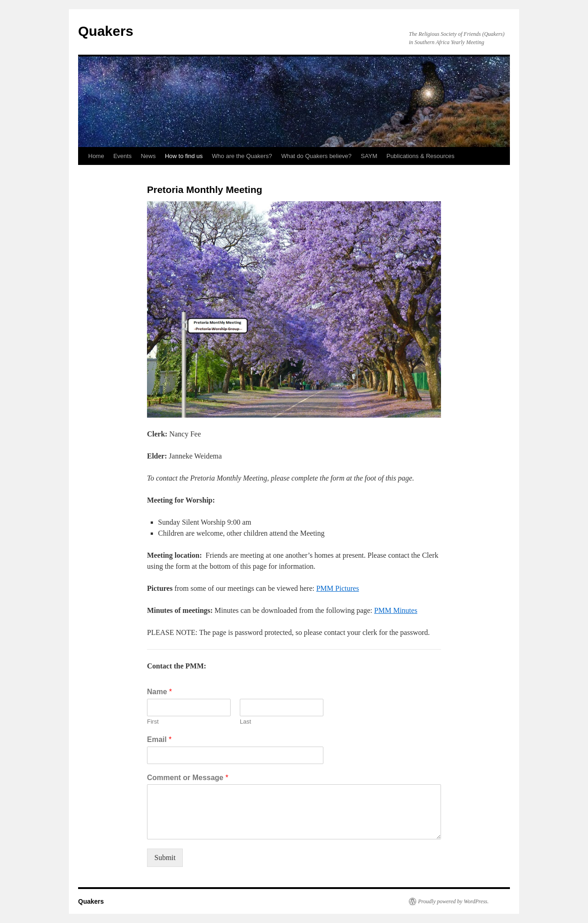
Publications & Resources (420, 156)
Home (96, 156)
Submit (165, 858)
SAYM (369, 156)
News (148, 156)
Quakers (106, 31)
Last (246, 722)
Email (159, 739)
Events (123, 156)
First (153, 722)
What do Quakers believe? (316, 156)
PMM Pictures (337, 588)
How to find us (184, 156)
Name (159, 692)
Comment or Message (188, 778)
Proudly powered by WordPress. (453, 901)
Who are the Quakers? (242, 156)
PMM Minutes (396, 610)
